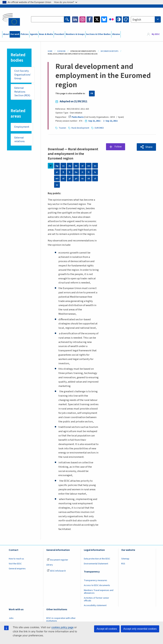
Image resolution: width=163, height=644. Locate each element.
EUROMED (100, 128)
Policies (25, 34)
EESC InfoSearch (56, 571)
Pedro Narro (76, 117)
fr (70, 172)
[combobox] (146, 19)
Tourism (62, 128)
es (95, 166)
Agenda (34, 34)
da (70, 166)
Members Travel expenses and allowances (99, 592)
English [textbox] (137, 20)
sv (57, 185)
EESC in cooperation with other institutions (61, 619)
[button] (146, 147)
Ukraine (116, 34)
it (82, 172)
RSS (123, 564)
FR (92, 94)
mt (57, 178)
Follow (118, 147)
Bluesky (104, 19)
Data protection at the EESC (97, 559)
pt (76, 178)
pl (70, 178)
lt (89, 172)
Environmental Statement (96, 564)
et (57, 172)
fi (63, 172)
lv (95, 172)
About (6, 34)
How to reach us (16, 559)
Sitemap (125, 559)
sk (89, 178)
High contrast (119, 19)
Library (50, 565)
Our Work (61, 51)
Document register (58, 560)
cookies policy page (62, 627)
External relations (19, 140)
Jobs (11, 618)
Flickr (111, 19)
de (76, 166)
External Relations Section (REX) (22, 92)
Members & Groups (75, 34)
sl (95, 178)
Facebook (90, 19)
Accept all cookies (107, 629)
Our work (15, 34)
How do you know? (66, 2)
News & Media (46, 34)
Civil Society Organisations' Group (23, 75)
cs (63, 166)
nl (63, 178)
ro (82, 178)
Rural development (81, 128)
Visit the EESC (15, 564)
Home (50, 51)
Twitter (97, 19)
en (89, 166)
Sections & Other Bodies (98, 34)
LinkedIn (75, 19)
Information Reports (109, 51)
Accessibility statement (95, 605)
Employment (22, 127)
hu (76, 172)
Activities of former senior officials (96, 599)
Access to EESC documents (97, 585)
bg (57, 166)
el (82, 166)
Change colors (126, 19)
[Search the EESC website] (48, 19)
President (59, 34)
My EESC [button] (156, 34)
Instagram (82, 19)
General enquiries (17, 568)
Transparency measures (96, 580)
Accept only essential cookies (140, 629)
